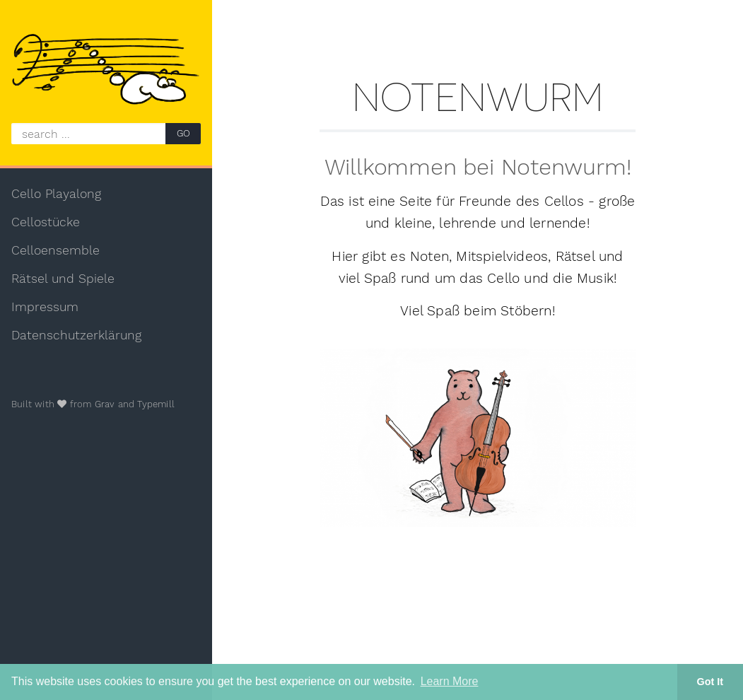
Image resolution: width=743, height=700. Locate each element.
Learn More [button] (450, 681)
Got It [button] (710, 682)
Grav (105, 404)
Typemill (156, 404)
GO (183, 133)
